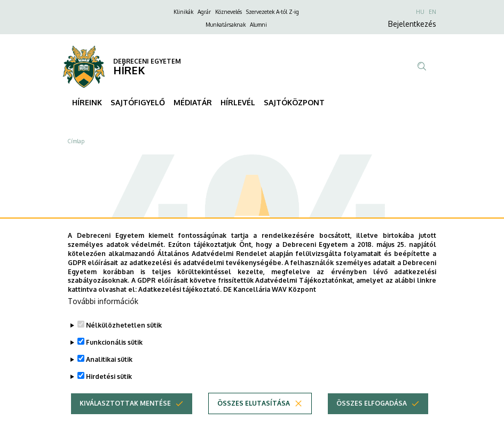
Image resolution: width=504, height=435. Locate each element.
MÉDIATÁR (193, 102)
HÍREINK (87, 102)
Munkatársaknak (226, 25)
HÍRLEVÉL (238, 102)
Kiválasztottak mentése (125, 418)
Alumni (258, 25)
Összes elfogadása (372, 418)
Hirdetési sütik (109, 391)
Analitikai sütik (109, 374)
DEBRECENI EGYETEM (147, 61)
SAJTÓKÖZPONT (294, 102)
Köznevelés (229, 12)
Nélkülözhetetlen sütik (124, 340)
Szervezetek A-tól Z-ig (273, 12)
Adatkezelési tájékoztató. (180, 304)
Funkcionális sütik (114, 357)
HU (420, 12)
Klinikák (183, 12)
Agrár (204, 12)
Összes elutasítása (254, 418)
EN (432, 12)
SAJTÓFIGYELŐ (138, 102)
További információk (103, 316)
